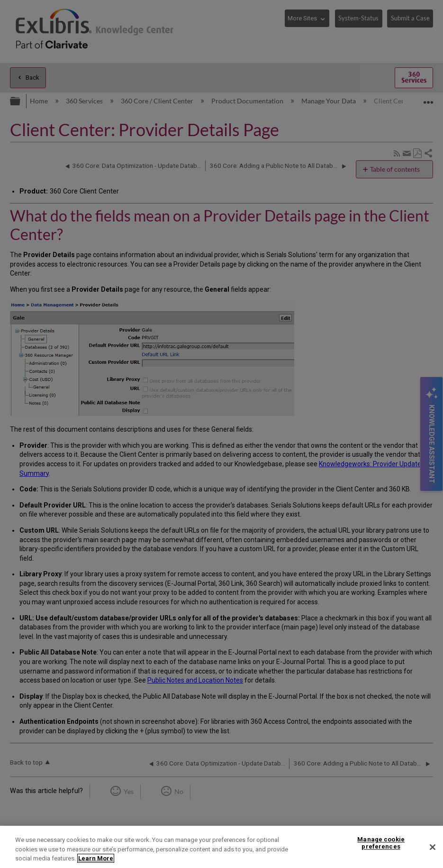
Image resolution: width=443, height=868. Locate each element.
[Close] (433, 847)
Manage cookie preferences (381, 843)
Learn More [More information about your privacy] (96, 858)
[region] (221, 847)
